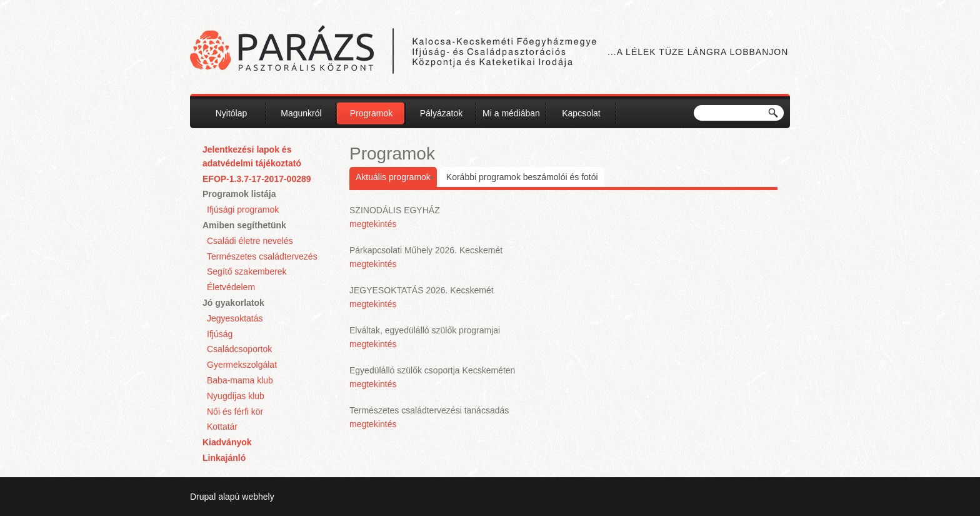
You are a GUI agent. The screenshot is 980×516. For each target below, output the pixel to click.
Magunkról (301, 113)
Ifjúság (220, 334)
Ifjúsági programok (243, 210)
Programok (371, 113)
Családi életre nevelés (250, 241)
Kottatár (222, 427)
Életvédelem (231, 287)
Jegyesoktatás (235, 318)
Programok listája (239, 194)
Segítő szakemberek (247, 271)
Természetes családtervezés (262, 256)
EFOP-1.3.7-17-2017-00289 (257, 179)
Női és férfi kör (235, 412)
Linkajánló (224, 458)
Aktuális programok (393, 177)
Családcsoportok (239, 349)
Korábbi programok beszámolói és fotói (522, 177)
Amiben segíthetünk (244, 225)
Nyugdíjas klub (236, 396)
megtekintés (373, 224)
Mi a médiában (511, 113)
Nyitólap (232, 113)
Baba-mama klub (240, 380)
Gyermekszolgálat (242, 365)
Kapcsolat (581, 113)
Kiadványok (227, 442)
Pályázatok (441, 113)
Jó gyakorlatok (233, 303)
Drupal (203, 497)
